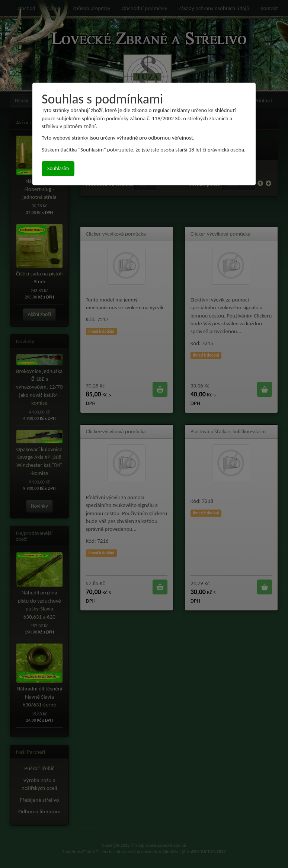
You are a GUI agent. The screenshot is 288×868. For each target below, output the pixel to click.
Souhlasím (58, 168)
